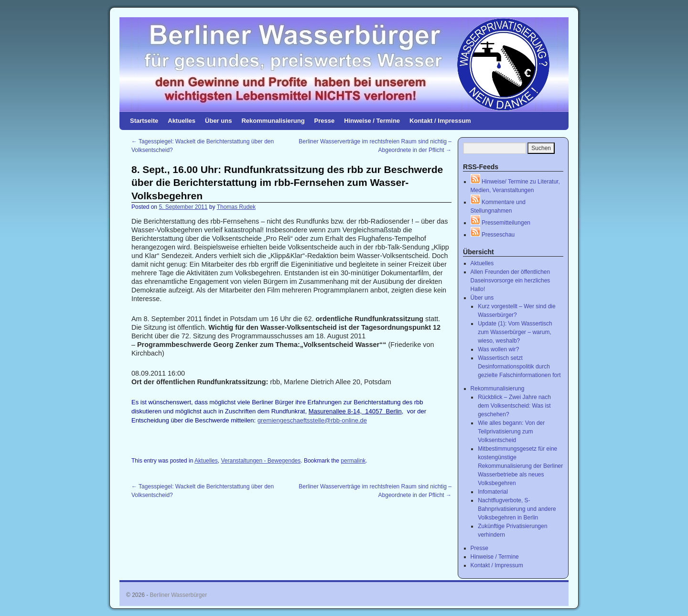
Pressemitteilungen (500, 223)
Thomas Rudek (236, 207)
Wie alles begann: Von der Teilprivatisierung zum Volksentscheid (511, 432)
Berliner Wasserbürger (179, 595)
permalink (353, 461)
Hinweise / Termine (372, 121)
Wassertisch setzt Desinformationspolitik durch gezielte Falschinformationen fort (519, 367)
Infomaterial (493, 492)
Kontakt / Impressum (440, 121)
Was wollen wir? (498, 349)
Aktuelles (182, 121)
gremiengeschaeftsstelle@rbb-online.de (312, 420)
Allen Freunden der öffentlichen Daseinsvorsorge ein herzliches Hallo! (511, 281)
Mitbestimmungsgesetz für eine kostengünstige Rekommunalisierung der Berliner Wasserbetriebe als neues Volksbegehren (520, 466)
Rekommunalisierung (273, 121)
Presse (325, 121)
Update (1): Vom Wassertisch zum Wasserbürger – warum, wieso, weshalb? (515, 332)
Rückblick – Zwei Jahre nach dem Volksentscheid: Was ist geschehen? (514, 406)
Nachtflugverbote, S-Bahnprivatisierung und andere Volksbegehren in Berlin (517, 509)
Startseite (144, 121)
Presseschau (493, 235)
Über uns (218, 121)
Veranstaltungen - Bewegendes (261, 461)
